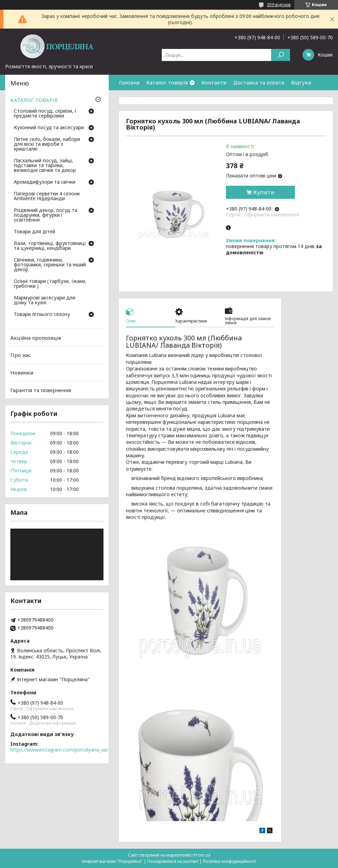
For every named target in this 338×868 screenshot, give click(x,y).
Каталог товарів (167, 82)
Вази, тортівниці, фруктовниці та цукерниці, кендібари (50, 246)
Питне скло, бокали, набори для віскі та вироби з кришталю (47, 144)
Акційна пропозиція (36, 338)
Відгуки (301, 82)
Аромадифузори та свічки (44, 182)
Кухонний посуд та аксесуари (49, 128)
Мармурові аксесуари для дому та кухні (44, 300)
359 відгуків (279, 5)
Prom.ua (202, 855)
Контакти (214, 82)
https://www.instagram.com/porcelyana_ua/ (59, 750)
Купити (264, 192)
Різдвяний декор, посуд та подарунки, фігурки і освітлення (46, 215)
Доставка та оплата (259, 82)
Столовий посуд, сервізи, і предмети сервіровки (45, 114)
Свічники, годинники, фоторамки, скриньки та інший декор (50, 265)
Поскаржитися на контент (173, 861)
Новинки (22, 372)
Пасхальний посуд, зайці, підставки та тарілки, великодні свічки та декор (45, 166)
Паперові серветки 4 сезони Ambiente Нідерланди (47, 196)
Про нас (21, 355)
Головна (129, 82)
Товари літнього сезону (42, 315)
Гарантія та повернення (149, 98)
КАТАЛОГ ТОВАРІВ (34, 100)
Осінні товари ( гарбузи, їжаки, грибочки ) (50, 284)
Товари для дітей (34, 232)
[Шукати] (281, 55)
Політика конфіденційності (229, 861)
